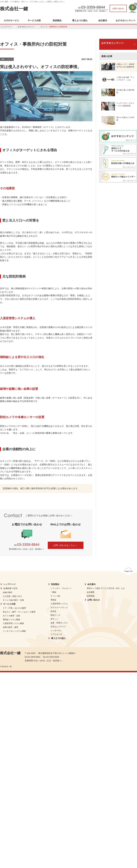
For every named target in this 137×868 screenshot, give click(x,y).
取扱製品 (57, 21)
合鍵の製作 (8, 592)
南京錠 (53, 611)
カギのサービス (11, 21)
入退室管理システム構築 (13, 623)
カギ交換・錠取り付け (12, 596)
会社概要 (91, 592)
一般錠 (53, 592)
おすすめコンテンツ (126, 21)
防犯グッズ (55, 615)
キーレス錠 (55, 596)
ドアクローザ (56, 634)
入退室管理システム (59, 604)
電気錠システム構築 (11, 620)
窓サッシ (54, 619)
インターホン (56, 630)
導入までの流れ (80, 21)
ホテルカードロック (59, 607)
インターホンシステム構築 (14, 631)
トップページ (6, 27)
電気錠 (53, 600)
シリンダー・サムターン (61, 588)
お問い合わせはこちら (66, 545)
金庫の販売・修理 (10, 627)
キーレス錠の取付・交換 (13, 600)
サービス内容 (34, 21)
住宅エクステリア (58, 627)
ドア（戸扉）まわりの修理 (14, 608)
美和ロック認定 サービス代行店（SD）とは (106, 588)
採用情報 (91, 596)
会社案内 (103, 21)
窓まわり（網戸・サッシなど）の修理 (19, 612)
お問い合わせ (118, 8)
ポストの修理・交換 (11, 616)
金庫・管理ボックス (59, 623)
